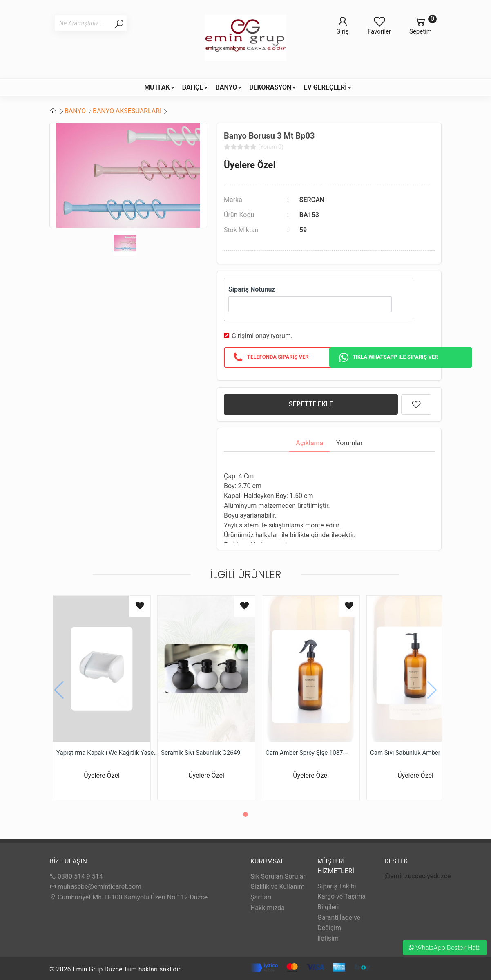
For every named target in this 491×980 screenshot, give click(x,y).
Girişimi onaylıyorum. (262, 336)
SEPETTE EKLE (311, 404)
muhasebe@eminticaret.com (95, 887)
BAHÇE (193, 87)
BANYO (226, 87)
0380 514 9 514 (76, 876)
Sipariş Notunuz (252, 289)
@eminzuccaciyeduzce (418, 876)
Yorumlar (349, 443)
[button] (246, 814)
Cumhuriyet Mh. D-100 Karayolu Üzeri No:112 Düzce (128, 897)
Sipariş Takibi (337, 886)
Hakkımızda (268, 908)
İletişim (328, 939)
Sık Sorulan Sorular (278, 876)
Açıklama (309, 443)
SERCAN (312, 200)
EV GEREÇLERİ (325, 87)
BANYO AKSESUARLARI (127, 111)
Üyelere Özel (250, 165)
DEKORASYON (270, 87)
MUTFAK (157, 87)
